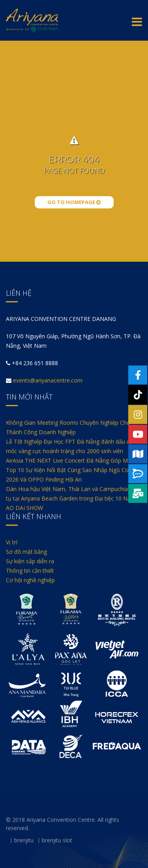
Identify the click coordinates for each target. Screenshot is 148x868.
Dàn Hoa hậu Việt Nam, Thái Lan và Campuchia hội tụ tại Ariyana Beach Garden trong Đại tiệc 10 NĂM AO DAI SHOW (71, 498)
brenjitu (24, 840)
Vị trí (12, 542)
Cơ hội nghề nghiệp (30, 580)
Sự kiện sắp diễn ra (30, 561)
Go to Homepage (74, 202)
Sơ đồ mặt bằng (26, 552)
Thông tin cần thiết (30, 571)
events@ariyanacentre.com (48, 380)
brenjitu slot (57, 840)
